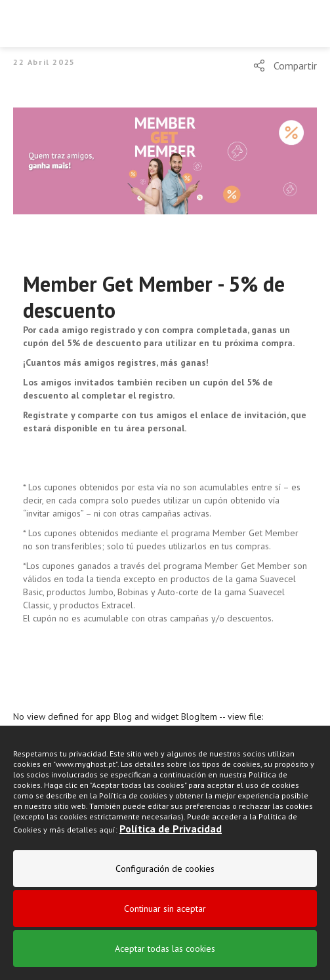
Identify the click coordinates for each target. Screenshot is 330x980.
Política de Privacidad (171, 829)
